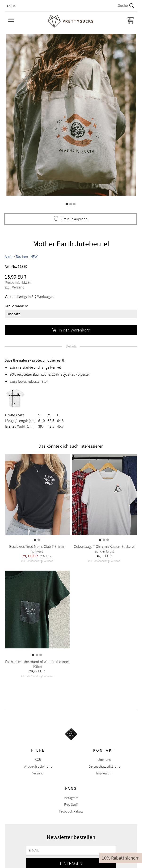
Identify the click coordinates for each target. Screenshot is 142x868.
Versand (38, 773)
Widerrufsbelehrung (38, 767)
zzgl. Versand (15, 287)
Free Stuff (71, 805)
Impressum (104, 773)
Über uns (104, 760)
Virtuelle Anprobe (71, 219)
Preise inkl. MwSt (18, 283)
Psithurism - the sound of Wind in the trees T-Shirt (37, 664)
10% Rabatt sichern (121, 858)
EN (9, 6)
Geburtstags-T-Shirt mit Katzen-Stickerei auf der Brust (104, 549)
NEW (34, 257)
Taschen (22, 257)
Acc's (8, 257)
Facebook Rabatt (71, 811)
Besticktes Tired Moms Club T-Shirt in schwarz (37, 549)
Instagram (71, 798)
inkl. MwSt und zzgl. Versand (37, 561)
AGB (38, 760)
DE (15, 6)
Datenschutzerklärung (104, 767)
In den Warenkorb (71, 330)
